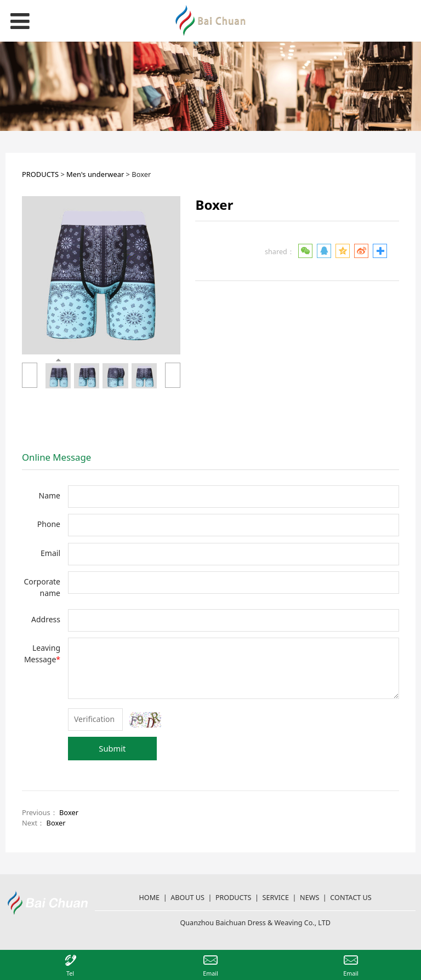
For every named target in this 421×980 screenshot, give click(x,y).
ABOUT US (187, 898)
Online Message (56, 457)
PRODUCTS (40, 174)
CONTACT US (351, 898)
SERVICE (276, 898)
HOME (150, 898)
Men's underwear (95, 174)
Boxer (69, 812)
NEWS (309, 898)
